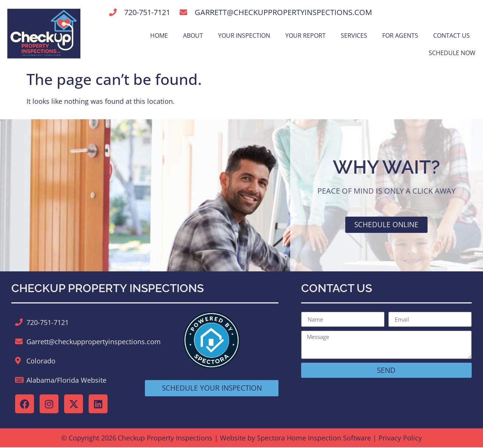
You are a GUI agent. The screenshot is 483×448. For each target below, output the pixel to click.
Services (354, 35)
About (193, 35)
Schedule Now (452, 53)
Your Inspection (244, 35)
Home (159, 35)
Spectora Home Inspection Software (314, 439)
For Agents (400, 35)
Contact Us (451, 35)
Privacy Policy (400, 439)
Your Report (305, 35)
